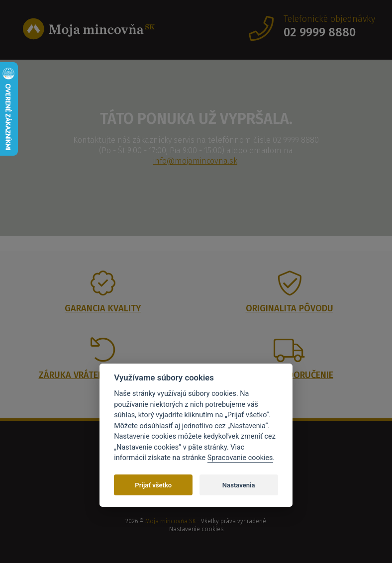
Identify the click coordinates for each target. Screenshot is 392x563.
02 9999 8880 (320, 32)
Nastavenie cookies (196, 529)
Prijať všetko (153, 485)
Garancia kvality (103, 308)
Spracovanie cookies (240, 458)
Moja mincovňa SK (170, 521)
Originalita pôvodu (290, 308)
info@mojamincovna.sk (195, 161)
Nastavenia (239, 485)
